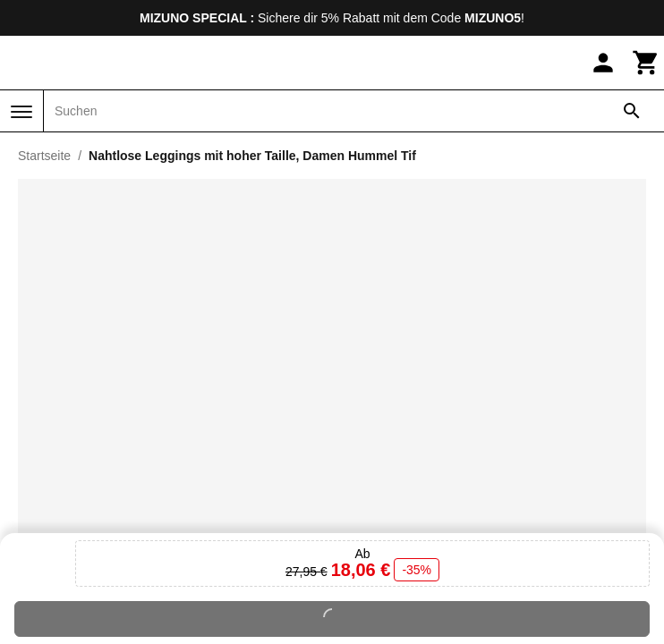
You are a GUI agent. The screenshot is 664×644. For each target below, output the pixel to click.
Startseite (44, 156)
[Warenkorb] (646, 63)
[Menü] (21, 112)
